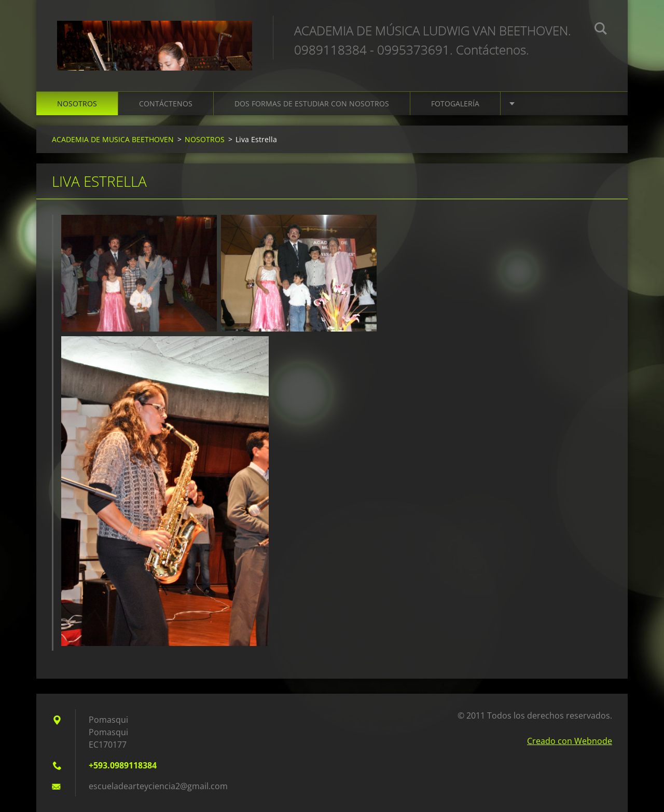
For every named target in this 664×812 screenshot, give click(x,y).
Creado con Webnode (570, 741)
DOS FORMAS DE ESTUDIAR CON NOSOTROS (312, 104)
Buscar (601, 30)
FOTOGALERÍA (455, 104)
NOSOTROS (77, 104)
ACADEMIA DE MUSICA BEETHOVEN (113, 139)
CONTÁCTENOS (166, 104)
